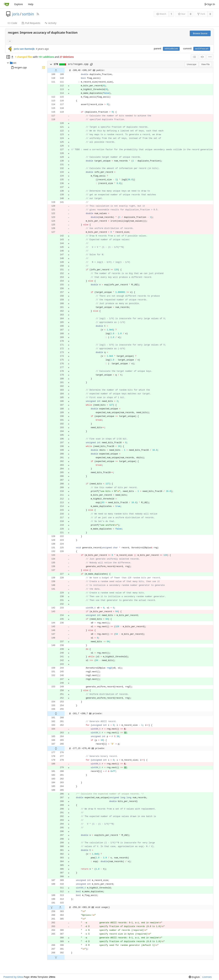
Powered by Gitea (13, 977)
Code (12, 23)
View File (205, 64)
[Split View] (202, 57)
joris (16, 14)
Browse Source (200, 33)
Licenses (207, 977)
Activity (50, 23)
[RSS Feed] (38, 14)
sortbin (28, 14)
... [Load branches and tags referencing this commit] (10, 41)
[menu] (210, 57)
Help (31, 4)
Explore (19, 4)
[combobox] (194, 57)
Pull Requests (31, 23)
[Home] (7, 4)
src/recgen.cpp (78, 64)
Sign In (210, 4)
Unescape (192, 64)
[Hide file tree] (8, 57)
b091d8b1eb (171, 49)
